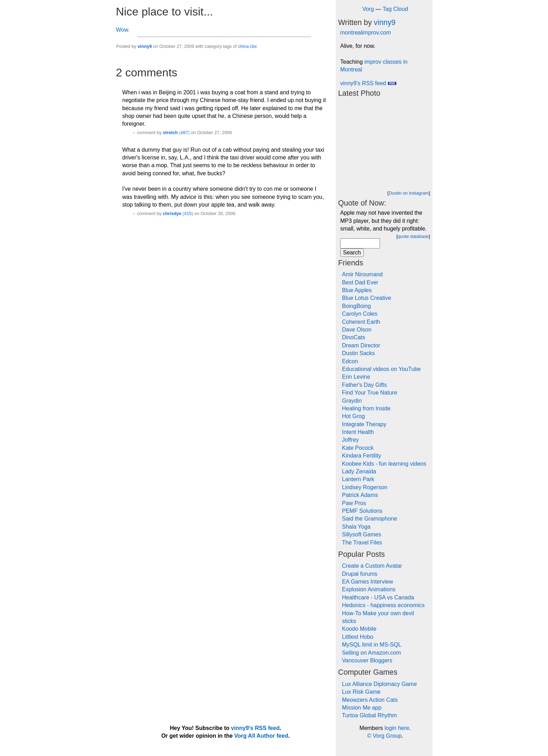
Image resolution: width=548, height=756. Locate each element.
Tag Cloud (395, 9)
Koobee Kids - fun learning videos (384, 464)
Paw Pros (354, 503)
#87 (184, 133)
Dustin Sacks (358, 353)
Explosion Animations (369, 589)
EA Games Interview (368, 582)
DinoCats (354, 337)
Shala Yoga (356, 527)
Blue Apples (357, 290)
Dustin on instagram (409, 193)
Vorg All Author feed (261, 736)
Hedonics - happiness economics (383, 605)
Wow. (123, 30)
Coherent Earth (361, 322)
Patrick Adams (360, 495)
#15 (188, 213)
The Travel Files (362, 543)
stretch (170, 133)
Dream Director (361, 345)
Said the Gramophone (370, 519)
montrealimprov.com (366, 33)
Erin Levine (356, 377)
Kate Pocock (358, 448)
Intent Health (358, 432)
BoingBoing (356, 306)
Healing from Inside (366, 408)
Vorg (368, 9)
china (244, 46)
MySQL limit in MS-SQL (372, 645)
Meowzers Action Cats (370, 700)
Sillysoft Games (362, 534)
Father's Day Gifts (365, 385)
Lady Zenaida (359, 471)
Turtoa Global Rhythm (369, 715)
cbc (254, 46)
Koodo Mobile (359, 629)
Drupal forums (360, 574)
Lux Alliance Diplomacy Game (379, 684)
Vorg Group (387, 736)
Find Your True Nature (370, 393)
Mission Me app (362, 708)
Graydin (352, 401)
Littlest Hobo (358, 637)
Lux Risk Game (361, 692)
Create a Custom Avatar (372, 566)
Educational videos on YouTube (381, 369)
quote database (413, 236)
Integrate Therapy (364, 424)
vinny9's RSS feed (368, 83)
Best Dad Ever (360, 282)
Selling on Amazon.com (371, 653)
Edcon (350, 361)
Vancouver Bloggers (367, 660)
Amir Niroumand (362, 274)
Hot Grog (353, 416)
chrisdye (172, 213)
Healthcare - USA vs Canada (378, 597)
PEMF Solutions (362, 511)
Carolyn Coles (360, 314)
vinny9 (145, 46)
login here (397, 728)
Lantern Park (358, 479)
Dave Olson (357, 330)
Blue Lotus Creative (367, 298)
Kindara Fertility (362, 456)
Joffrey (350, 440)
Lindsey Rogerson (365, 487)
